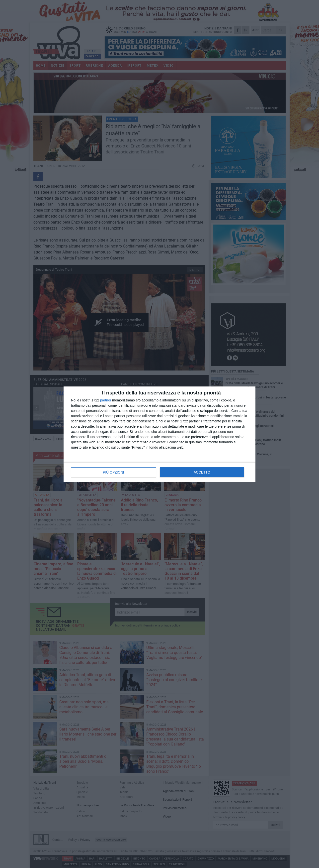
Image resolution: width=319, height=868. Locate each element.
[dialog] (159, 434)
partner (106, 400)
